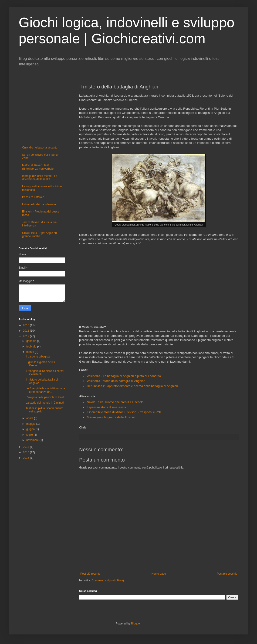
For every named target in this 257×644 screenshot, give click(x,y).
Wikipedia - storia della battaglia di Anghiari (116, 381)
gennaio (32, 341)
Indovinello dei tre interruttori (40, 204)
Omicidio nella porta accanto (40, 148)
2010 (27, 325)
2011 (27, 331)
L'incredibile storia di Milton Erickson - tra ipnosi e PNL (124, 412)
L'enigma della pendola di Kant (45, 397)
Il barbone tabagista (38, 357)
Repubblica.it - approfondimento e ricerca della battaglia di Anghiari (132, 386)
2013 (27, 447)
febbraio (32, 347)
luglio (30, 435)
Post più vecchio (227, 574)
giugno (31, 429)
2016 (27, 458)
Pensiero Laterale (33, 197)
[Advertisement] (121, 287)
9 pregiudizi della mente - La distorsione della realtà (40, 178)
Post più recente (90, 574)
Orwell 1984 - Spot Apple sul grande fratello (40, 235)
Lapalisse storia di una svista (107, 407)
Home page (159, 574)
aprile (30, 418)
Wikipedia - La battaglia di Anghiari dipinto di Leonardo (124, 376)
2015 (27, 452)
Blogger (136, 624)
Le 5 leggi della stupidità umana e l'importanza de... (45, 390)
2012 (27, 336)
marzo (31, 352)
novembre (33, 440)
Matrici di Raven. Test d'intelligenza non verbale (38, 167)
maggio (31, 424)
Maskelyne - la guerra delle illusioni (111, 417)
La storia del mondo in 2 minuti (45, 403)
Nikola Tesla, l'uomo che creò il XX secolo (115, 402)
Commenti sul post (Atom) (108, 580)
